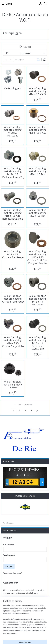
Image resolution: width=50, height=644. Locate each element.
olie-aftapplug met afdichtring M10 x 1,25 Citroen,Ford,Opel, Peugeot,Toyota (38, 257)
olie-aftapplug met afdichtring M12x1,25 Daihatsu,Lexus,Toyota (12, 173)
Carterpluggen (13, 89)
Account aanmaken (13, 599)
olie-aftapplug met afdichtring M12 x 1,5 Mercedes (37, 300)
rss (45, 639)
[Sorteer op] (25, 53)
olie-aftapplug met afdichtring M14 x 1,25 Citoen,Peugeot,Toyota (12, 342)
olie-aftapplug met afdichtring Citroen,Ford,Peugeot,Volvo (12, 299)
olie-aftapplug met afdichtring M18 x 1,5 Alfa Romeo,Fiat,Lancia (12, 214)
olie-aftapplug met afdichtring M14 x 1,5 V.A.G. (37, 91)
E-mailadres (9, 545)
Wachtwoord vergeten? (13, 573)
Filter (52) (25, 47)
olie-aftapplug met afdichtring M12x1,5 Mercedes (13, 131)
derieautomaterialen (11, 631)
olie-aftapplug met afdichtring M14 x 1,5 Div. (37, 171)
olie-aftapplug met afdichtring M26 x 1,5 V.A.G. (37, 130)
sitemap (39, 639)
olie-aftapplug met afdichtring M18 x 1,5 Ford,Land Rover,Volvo (37, 343)
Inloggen (9, 566)
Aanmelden (10, 622)
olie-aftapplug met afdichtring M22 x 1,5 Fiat (37, 213)
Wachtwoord (9, 555)
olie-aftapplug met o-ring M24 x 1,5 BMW (12, 385)
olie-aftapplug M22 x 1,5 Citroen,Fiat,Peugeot (12, 255)
